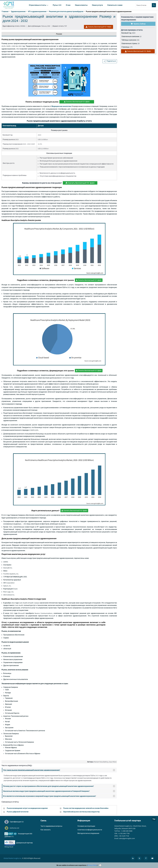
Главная (5, 12)
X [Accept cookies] (100, 865)
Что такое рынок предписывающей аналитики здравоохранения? (60, 770)
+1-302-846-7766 (124, 833)
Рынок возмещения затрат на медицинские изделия (27, 808)
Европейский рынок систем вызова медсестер (81, 812)
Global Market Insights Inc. (13, 858)
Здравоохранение (18, 12)
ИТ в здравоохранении (37, 12)
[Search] (154, 5)
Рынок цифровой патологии (18, 812)
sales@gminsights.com (127, 838)
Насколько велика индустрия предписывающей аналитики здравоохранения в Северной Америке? (60, 791)
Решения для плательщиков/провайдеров (66, 12)
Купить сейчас (138, 24)
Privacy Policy (92, 865)
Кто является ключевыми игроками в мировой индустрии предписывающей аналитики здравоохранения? (60, 796)
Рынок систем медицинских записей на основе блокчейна (86, 808)
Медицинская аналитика (61, 106)
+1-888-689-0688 (126, 831)
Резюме (59, 34)
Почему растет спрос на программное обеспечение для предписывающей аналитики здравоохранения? (60, 786)
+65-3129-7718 (124, 836)
